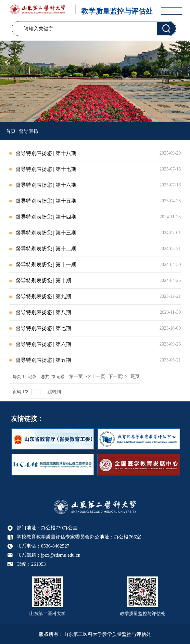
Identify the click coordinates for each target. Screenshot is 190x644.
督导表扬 (29, 131)
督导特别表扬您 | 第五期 (43, 360)
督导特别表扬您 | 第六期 (43, 344)
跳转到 (55, 392)
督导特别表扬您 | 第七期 (43, 328)
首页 (11, 131)
